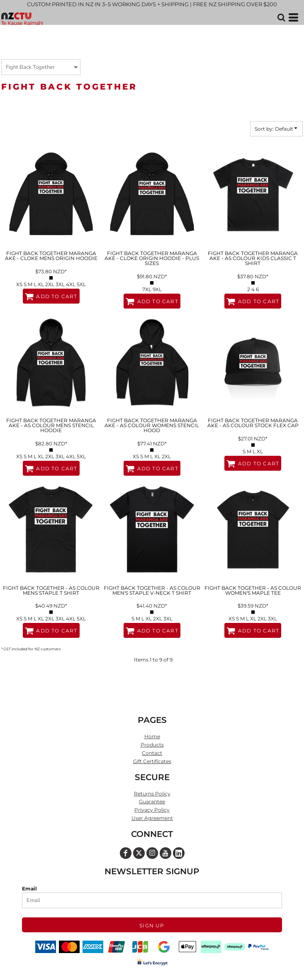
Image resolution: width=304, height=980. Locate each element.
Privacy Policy (152, 810)
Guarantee (152, 801)
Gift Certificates (152, 761)
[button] (281, 17)
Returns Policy (152, 794)
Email (29, 889)
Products (152, 745)
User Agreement (152, 818)
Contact (152, 753)
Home (152, 736)
